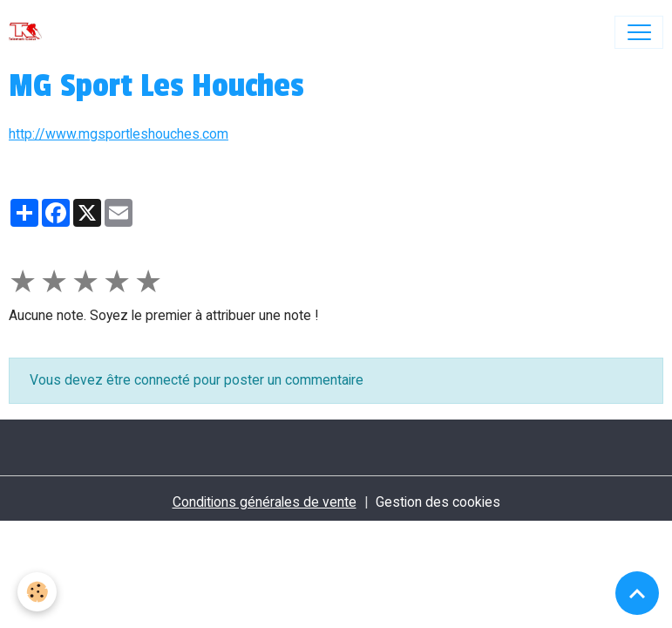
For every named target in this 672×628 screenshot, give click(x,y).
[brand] (29, 32)
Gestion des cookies (438, 502)
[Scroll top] (637, 593)
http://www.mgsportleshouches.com (119, 134)
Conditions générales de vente (265, 502)
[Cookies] (37, 592)
